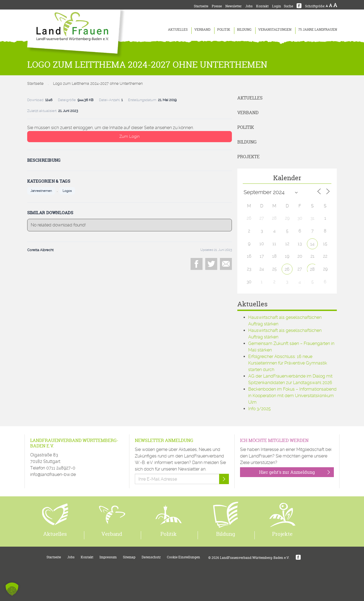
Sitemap (129, 557)
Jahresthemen (41, 191)
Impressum (108, 557)
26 (287, 269)
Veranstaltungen (275, 29)
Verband (202, 29)
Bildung (244, 29)
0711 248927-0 (61, 468)
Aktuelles (178, 29)
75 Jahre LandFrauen (318, 29)
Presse (217, 6)
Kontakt (262, 6)
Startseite (201, 6)
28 (312, 269)
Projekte (248, 157)
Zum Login (130, 136)
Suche (288, 6)
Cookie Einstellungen (183, 557)
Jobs (249, 6)
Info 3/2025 (259, 409)
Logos (67, 191)
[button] (12, 589)
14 (312, 244)
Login (277, 6)
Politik (224, 29)
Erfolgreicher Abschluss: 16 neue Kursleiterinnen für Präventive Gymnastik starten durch (288, 363)
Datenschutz (151, 557)
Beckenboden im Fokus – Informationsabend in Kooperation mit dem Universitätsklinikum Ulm (292, 396)
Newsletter (234, 6)
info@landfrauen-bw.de (53, 474)
